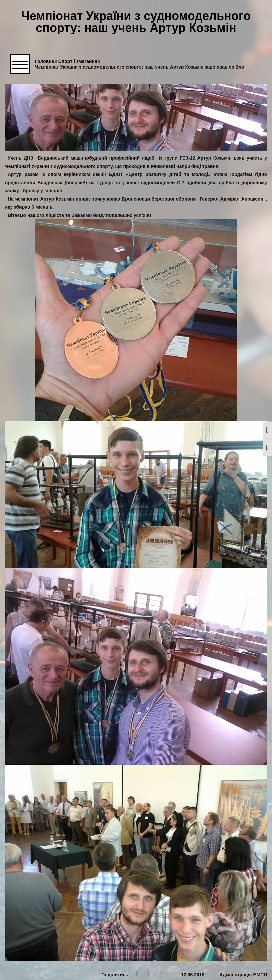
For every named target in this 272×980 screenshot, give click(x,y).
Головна (46, 61)
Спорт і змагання (79, 61)
